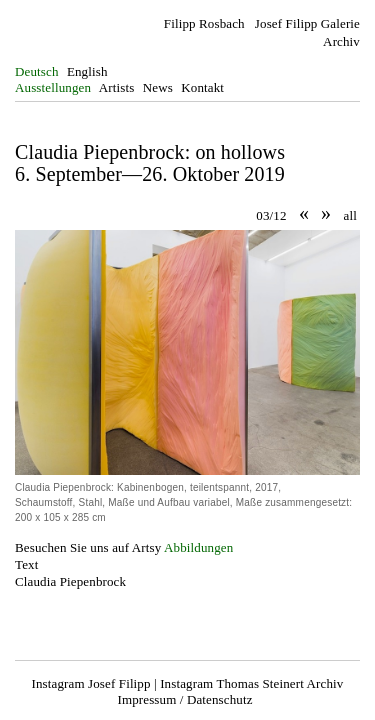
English (87, 71)
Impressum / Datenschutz (184, 699)
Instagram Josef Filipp (91, 683)
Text (26, 564)
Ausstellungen (53, 87)
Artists (117, 87)
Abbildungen (198, 547)
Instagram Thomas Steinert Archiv (251, 683)
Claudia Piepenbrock (70, 581)
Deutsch (37, 71)
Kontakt (202, 87)
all (350, 215)
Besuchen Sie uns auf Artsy (88, 547)
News (158, 87)
